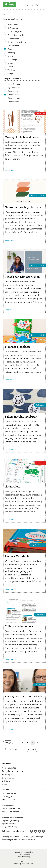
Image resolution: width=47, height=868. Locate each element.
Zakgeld (11, 74)
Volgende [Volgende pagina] (33, 749)
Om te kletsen (14, 95)
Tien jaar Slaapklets (18, 347)
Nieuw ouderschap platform (23, 207)
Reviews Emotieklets (18, 556)
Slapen (10, 63)
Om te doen (13, 91)
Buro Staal (29, 864)
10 (16, 749)
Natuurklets (12, 487)
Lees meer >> (10, 170)
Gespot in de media (16, 35)
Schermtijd (12, 60)
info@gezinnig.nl (9, 794)
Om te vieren (13, 102)
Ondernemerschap (16, 46)
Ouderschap (13, 49)
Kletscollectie (13, 39)
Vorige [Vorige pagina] (9, 743)
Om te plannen (14, 98)
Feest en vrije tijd (15, 32)
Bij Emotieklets (14, 88)
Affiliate (6, 781)
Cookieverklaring (24, 857)
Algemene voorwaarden (24, 852)
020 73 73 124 (8, 797)
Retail (5, 785)
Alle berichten (14, 25)
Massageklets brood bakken (23, 137)
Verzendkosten (9, 768)
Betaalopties (8, 775)
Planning (11, 53)
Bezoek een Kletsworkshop (22, 277)
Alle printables (14, 84)
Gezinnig (23, 861)
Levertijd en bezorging (13, 771)
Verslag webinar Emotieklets (23, 696)
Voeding (11, 70)
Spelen (10, 67)
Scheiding (12, 56)
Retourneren (8, 778)
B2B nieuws (13, 28)
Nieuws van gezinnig (17, 42)
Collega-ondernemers (19, 626)
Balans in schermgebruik (21, 417)
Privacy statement (24, 854)
